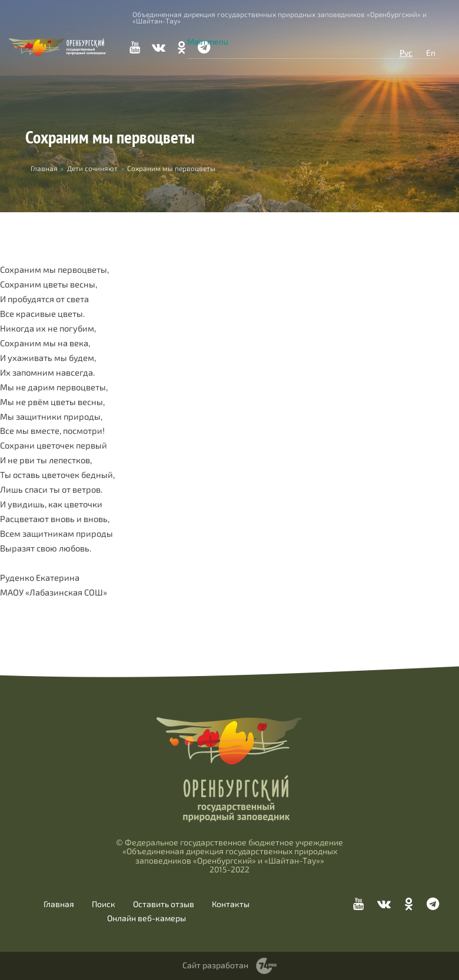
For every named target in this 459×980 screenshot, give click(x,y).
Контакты (231, 904)
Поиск (104, 904)
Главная (59, 904)
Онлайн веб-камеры (147, 918)
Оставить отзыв (164, 904)
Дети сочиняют (92, 168)
